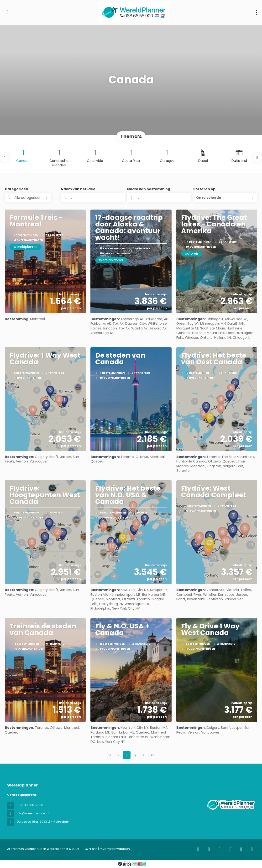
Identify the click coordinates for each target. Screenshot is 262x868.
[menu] (257, 12)
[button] (5, 158)
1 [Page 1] (127, 755)
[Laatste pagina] (152, 755)
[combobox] (159, 198)
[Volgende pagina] (144, 755)
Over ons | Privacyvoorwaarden (107, 849)
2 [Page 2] (135, 755)
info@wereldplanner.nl (33, 813)
